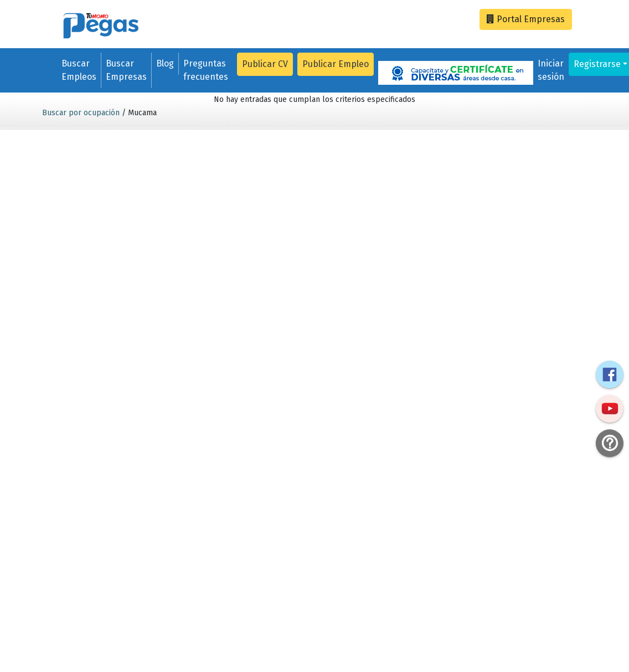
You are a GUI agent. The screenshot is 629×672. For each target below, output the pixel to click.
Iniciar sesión (551, 70)
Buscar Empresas (126, 70)
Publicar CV (265, 64)
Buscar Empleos (79, 70)
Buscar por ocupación (81, 113)
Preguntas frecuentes (206, 70)
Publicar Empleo (336, 64)
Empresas (526, 19)
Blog (165, 63)
